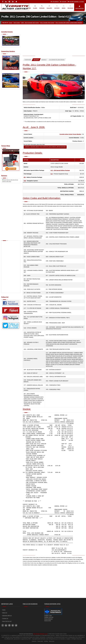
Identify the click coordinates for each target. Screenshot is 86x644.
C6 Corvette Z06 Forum (57, 60)
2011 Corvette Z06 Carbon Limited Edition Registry (69, 23)
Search (44, 60)
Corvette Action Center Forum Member (70, 134)
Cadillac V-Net (48, 616)
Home (11, 23)
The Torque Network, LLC (40, 634)
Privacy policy (40, 641)
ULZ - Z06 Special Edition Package (60, 170)
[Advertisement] (11, 118)
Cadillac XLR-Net (49, 617)
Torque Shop (48, 621)
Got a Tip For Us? (7, 621)
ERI (25, 177)
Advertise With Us (7, 616)
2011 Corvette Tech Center (47, 23)
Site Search (55, 2)
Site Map (63, 2)
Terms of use (52, 641)
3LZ (52, 174)
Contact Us (5, 618)
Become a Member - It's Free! (76, 2)
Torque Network (48, 619)
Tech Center (17, 23)
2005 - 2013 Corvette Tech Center (30, 23)
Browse (36, 60)
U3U (25, 181)
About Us (5, 613)
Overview (28, 60)
